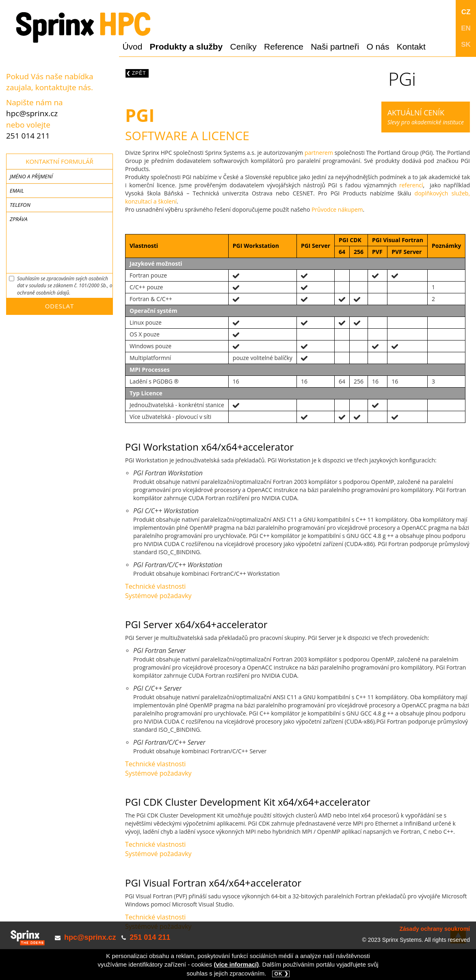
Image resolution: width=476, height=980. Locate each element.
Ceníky (243, 47)
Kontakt (411, 47)
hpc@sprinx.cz (32, 113)
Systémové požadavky (158, 596)
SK (466, 44)
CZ (466, 12)
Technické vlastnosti (155, 586)
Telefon (20, 205)
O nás (378, 47)
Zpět (139, 73)
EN (466, 28)
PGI (140, 115)
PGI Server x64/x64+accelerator (196, 624)
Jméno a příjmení (31, 176)
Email (17, 191)
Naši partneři (335, 47)
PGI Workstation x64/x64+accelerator (209, 447)
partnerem (319, 153)
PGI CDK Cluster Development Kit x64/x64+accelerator (248, 802)
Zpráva (18, 219)
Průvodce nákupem (337, 209)
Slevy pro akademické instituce (426, 117)
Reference (284, 47)
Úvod (132, 47)
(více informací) (236, 964)
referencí (411, 185)
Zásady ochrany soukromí (435, 929)
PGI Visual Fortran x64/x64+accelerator (213, 883)
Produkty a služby (186, 47)
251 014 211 (28, 136)
